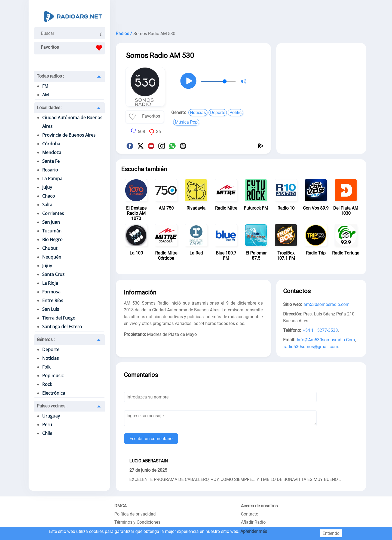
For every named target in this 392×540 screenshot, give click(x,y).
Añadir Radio (253, 522)
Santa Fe (51, 161)
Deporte (51, 349)
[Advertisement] (241, 14)
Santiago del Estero (62, 327)
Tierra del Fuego (59, 318)
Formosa (51, 292)
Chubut (50, 248)
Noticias (50, 358)
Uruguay (51, 416)
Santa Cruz (53, 274)
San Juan (51, 222)
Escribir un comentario (151, 439)
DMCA (120, 506)
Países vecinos (52, 406)
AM (45, 95)
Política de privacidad (135, 514)
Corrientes (53, 213)
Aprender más (254, 531)
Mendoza (52, 152)
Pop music (53, 376)
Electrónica (54, 393)
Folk (46, 367)
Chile (47, 433)
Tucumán (52, 231)
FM (45, 86)
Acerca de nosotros (259, 506)
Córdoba (51, 144)
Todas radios (50, 76)
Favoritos (73, 48)
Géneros (46, 340)
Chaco (49, 196)
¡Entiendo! (331, 533)
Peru (47, 425)
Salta (47, 205)
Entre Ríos (53, 300)
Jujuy (47, 187)
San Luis (51, 309)
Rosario (50, 170)
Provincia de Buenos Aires (69, 135)
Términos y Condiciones (137, 522)
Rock (47, 384)
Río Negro (52, 240)
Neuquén (52, 257)
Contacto (250, 514)
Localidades (50, 108)
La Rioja (50, 283)
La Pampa (52, 179)
